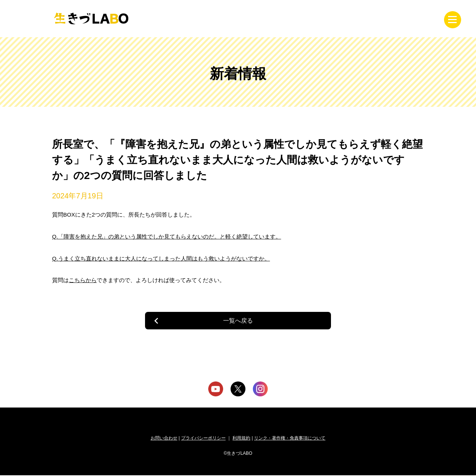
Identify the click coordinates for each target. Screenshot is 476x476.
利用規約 (241, 439)
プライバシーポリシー (203, 439)
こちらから (83, 280)
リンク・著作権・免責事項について (290, 439)
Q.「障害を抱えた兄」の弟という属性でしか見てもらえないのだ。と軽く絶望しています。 (167, 237)
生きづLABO (91, 19)
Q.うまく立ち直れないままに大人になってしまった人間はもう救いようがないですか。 (161, 258)
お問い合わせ (164, 439)
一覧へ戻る (238, 321)
